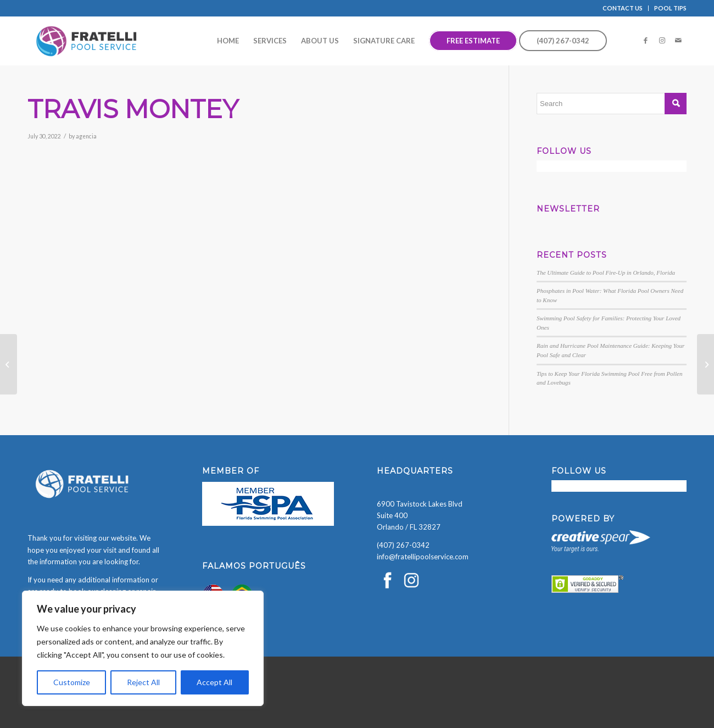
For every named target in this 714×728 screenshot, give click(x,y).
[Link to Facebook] (645, 40)
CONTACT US (623, 8)
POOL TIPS (670, 8)
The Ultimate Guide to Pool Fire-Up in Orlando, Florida (606, 273)
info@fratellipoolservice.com (423, 557)
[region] (143, 648)
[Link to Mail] (678, 40)
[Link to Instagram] (662, 40)
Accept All (214, 682)
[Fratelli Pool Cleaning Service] (87, 41)
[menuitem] (623, 8)
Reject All (143, 682)
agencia (86, 136)
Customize (72, 682)
